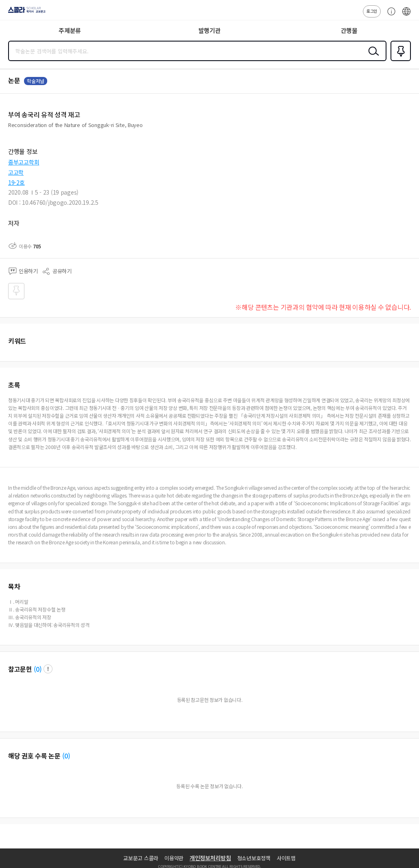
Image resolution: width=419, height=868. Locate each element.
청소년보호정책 (254, 858)
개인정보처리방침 (210, 858)
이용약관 (174, 858)
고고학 (16, 172)
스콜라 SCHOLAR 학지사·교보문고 (25, 13)
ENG (406, 15)
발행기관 (210, 30)
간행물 (349, 30)
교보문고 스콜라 (141, 858)
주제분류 (70, 30)
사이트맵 (286, 858)
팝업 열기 (48, 669)
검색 (372, 57)
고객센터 (389, 15)
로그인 (372, 11)
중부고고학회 (24, 162)
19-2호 (16, 182)
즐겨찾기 (399, 60)
